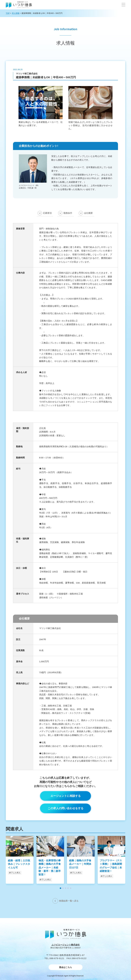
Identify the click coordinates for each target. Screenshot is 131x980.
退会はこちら (65, 967)
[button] (123, 5)
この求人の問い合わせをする (66, 808)
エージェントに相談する (66, 796)
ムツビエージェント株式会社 (66, 945)
